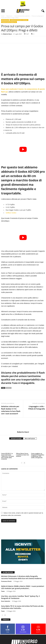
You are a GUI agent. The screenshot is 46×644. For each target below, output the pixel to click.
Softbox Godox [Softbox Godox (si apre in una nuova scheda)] (11, 213)
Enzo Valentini (6, 601)
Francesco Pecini (6, 581)
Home (3, 16)
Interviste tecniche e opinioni (22, 16)
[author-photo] (23, 424)
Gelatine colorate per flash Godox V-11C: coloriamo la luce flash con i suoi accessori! (11, 410)
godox (9, 388)
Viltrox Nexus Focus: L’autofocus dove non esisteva (23, 455)
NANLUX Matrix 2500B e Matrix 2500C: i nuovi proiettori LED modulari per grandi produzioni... (23, 587)
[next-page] (24, 463)
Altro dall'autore (30, 438)
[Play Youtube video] (23, 149)
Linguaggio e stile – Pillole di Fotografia (37, 408)
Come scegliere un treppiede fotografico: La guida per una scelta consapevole (38, 455)
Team (3, 591)
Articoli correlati (16, 438)
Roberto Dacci (7, 34)
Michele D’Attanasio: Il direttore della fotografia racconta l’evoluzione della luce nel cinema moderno (21, 577)
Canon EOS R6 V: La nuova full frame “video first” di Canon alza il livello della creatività (8, 456)
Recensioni (9, 16)
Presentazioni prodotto (9, 22)
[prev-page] (22, 463)
